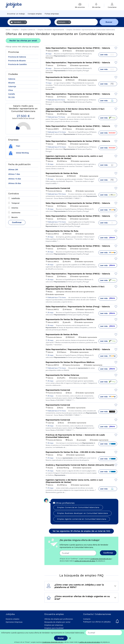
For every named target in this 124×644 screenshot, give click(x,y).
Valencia (12, 79)
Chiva (11, 90)
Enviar (61, 638)
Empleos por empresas (54, 625)
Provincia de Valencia (17, 57)
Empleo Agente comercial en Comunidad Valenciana (82, 519)
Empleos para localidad (54, 628)
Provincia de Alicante (17, 61)
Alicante (12, 83)
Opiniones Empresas (14, 622)
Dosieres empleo (12, 619)
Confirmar (17, 222)
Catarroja (12, 86)
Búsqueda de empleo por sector (57, 622)
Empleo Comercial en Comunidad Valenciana (78, 507)
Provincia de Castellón (17, 64)
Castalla (12, 94)
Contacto (87, 619)
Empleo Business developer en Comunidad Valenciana (82, 513)
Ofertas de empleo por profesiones (59, 619)
